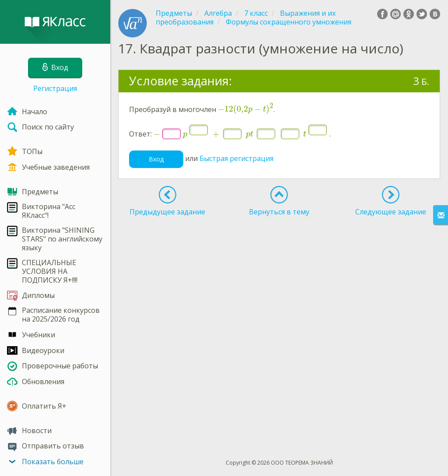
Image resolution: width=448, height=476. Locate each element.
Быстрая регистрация (236, 159)
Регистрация (55, 88)
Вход (156, 159)
